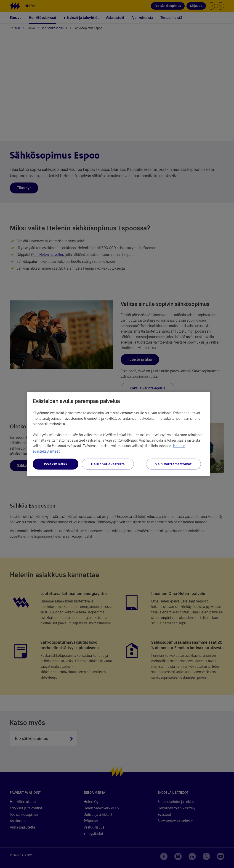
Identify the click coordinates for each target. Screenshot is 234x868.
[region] (119, 434)
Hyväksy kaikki (55, 464)
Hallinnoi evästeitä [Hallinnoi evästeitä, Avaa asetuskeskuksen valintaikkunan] (108, 464)
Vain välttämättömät (173, 464)
